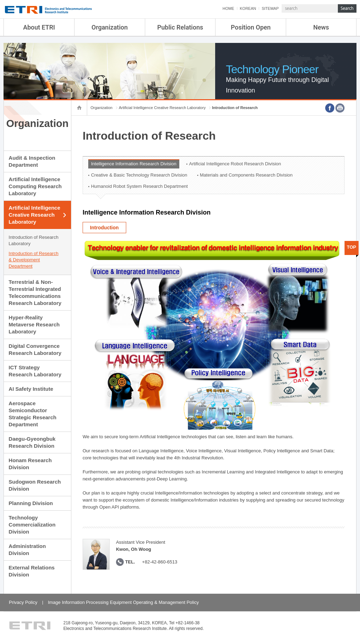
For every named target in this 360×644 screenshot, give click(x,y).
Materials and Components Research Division (246, 175)
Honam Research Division (30, 464)
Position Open (251, 27)
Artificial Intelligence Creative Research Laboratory (35, 215)
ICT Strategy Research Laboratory (35, 371)
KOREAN (248, 8)
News (321, 27)
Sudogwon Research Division (35, 485)
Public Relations (180, 27)
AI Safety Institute (31, 389)
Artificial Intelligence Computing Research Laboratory (35, 186)
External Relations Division (32, 571)
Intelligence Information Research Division (134, 164)
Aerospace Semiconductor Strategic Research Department (33, 414)
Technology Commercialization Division (32, 525)
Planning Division (31, 503)
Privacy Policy (23, 602)
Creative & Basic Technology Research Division (139, 175)
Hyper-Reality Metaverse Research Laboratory (34, 324)
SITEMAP (270, 8)
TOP (352, 247)
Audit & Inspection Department (32, 161)
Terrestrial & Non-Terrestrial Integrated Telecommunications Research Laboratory (35, 292)
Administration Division (27, 550)
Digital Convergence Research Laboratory (35, 349)
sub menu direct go (0, 0)
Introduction (104, 228)
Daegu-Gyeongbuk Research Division (32, 442)
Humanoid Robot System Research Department (139, 186)
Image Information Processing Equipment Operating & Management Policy (123, 602)
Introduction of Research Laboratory (34, 240)
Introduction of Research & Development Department (34, 260)
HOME (228, 8)
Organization (110, 27)
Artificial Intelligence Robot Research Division (235, 164)
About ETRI (39, 27)
